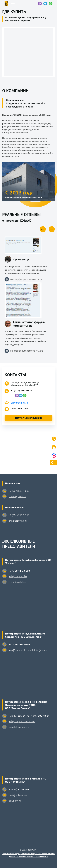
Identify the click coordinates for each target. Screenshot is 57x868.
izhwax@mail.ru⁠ (17, 496)
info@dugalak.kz (18, 650)
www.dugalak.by (18, 582)
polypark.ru (15, 801)
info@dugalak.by (18, 576)
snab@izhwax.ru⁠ (18, 521)
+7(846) (19, 716)
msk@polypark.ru (18, 795)
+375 (19, 571)
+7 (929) (21, 391)
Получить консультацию (29, 418)
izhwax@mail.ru (19, 403)
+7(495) (19, 790)
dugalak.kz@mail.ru (37, 650)
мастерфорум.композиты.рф (24, 279)
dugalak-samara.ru (19, 727)
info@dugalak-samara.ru (22, 721)
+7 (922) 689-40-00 (19, 491)
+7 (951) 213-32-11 (19, 515)
